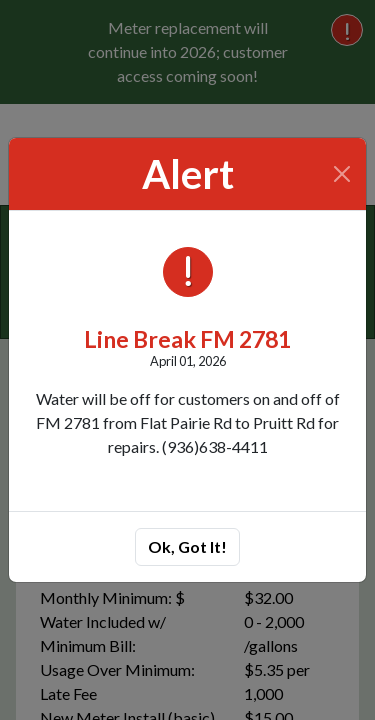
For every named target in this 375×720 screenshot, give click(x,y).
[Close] (342, 174)
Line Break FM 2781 (187, 339)
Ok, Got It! (187, 546)
